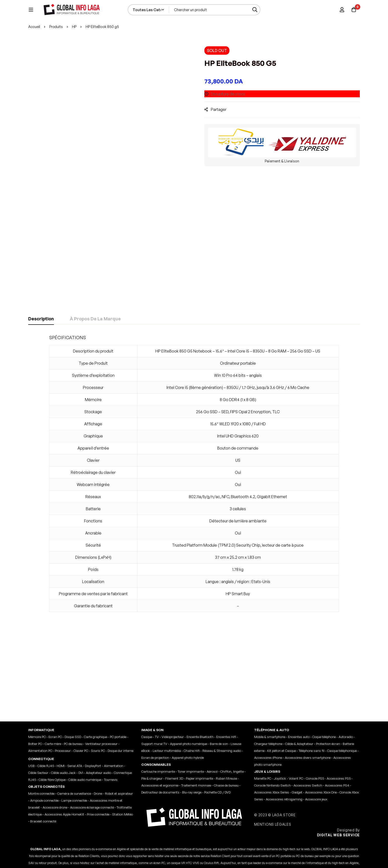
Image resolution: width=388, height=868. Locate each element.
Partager (222, 133)
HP (75, 51)
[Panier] (353, 16)
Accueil (34, 51)
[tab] (41, 343)
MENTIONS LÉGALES (273, 770)
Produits (57, 51)
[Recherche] (268, 16)
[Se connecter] (341, 16)
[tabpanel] (194, 501)
